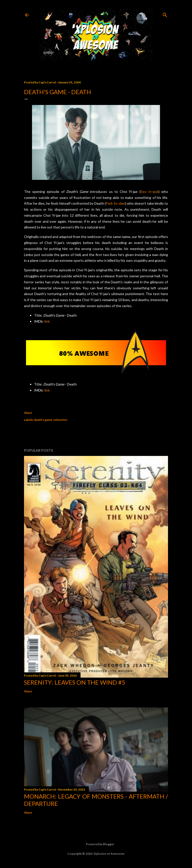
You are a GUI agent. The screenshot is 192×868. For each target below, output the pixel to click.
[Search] (165, 14)
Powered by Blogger (96, 844)
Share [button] (28, 413)
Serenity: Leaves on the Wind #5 (75, 682)
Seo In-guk (149, 192)
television (60, 420)
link (47, 321)
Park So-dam (115, 203)
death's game (43, 420)
